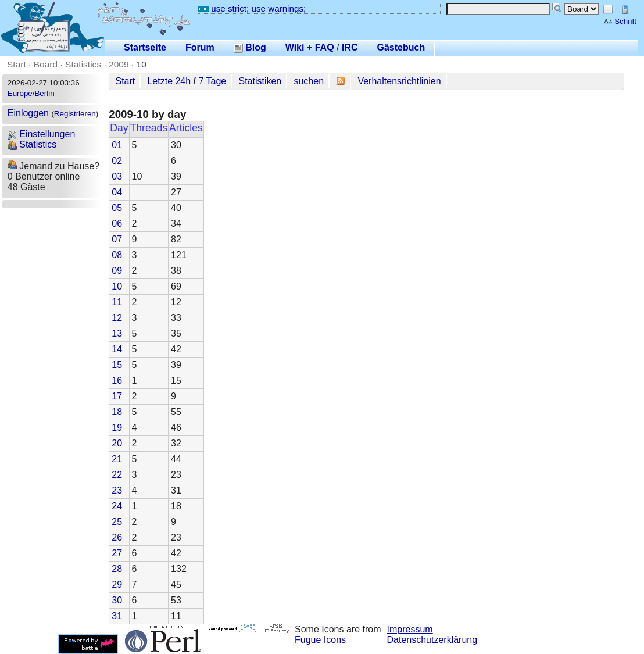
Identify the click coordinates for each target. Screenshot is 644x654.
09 (117, 271)
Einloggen (28, 113)
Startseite (145, 47)
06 (117, 224)
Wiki (295, 47)
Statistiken (260, 81)
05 (117, 208)
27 (117, 553)
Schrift (620, 21)
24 (117, 506)
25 (117, 522)
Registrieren (75, 114)
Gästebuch (401, 47)
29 (117, 585)
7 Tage (213, 81)
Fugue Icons (320, 640)
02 (117, 161)
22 (117, 475)
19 (117, 428)
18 (117, 412)
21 (117, 459)
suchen (309, 81)
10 (142, 64)
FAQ (325, 47)
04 (117, 192)
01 (117, 145)
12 (117, 318)
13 (117, 333)
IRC (350, 47)
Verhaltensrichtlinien (399, 81)
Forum (200, 47)
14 (117, 349)
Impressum (410, 629)
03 (117, 176)
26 (117, 537)
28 (117, 569)
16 (117, 380)
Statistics (83, 64)
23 (117, 490)
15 (117, 365)
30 (117, 600)
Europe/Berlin (31, 93)
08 (117, 255)
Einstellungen (42, 134)
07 (117, 239)
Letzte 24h (169, 81)
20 (117, 443)
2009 (119, 64)
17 (117, 396)
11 (117, 302)
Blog (250, 47)
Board (46, 64)
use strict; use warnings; (252, 8)
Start (17, 64)
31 (117, 616)
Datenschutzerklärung (432, 640)
